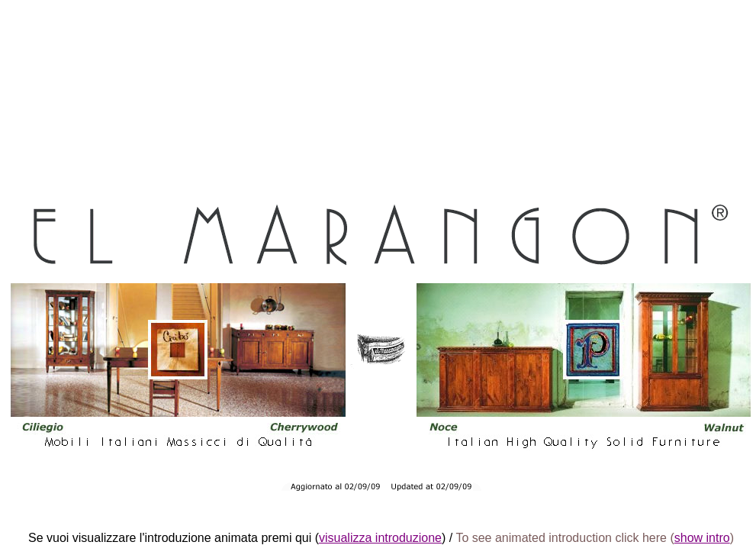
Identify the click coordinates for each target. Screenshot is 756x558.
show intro (702, 538)
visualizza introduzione (380, 538)
